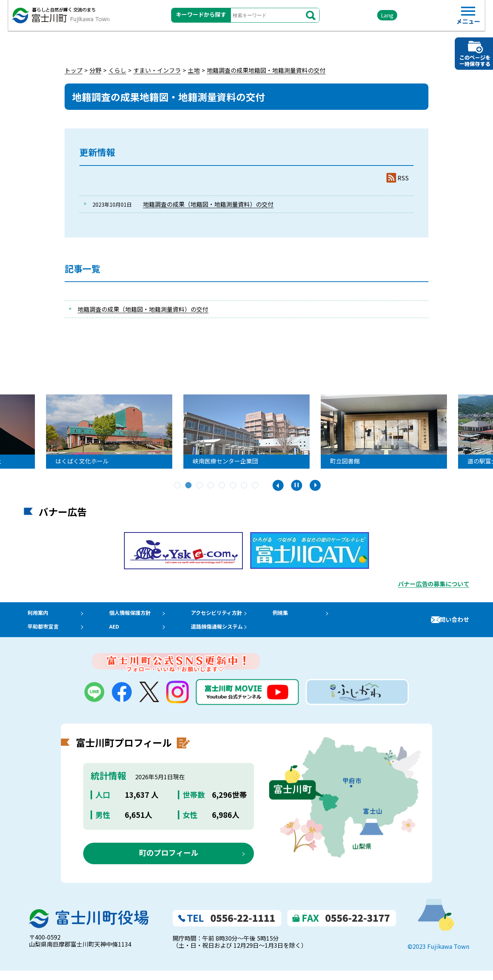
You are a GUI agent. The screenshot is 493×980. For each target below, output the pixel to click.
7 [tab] (245, 486)
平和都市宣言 (42, 633)
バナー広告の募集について (434, 584)
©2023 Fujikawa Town (438, 956)
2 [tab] (189, 486)
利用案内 (36, 615)
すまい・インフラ (157, 70)
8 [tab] (256, 486)
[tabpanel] (110, 432)
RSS (403, 178)
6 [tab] (234, 486)
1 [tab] (178, 486)
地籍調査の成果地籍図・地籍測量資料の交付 (266, 70)
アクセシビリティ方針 (228, 615)
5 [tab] (222, 486)
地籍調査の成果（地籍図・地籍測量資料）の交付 (208, 204)
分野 (95, 70)
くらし (117, 70)
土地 (194, 70)
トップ (74, 70)
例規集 (294, 615)
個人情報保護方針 (135, 615)
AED (117, 633)
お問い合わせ (451, 624)
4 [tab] (211, 486)
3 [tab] (200, 486)
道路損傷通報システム (228, 633)
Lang (366, 18)
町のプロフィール (169, 861)
